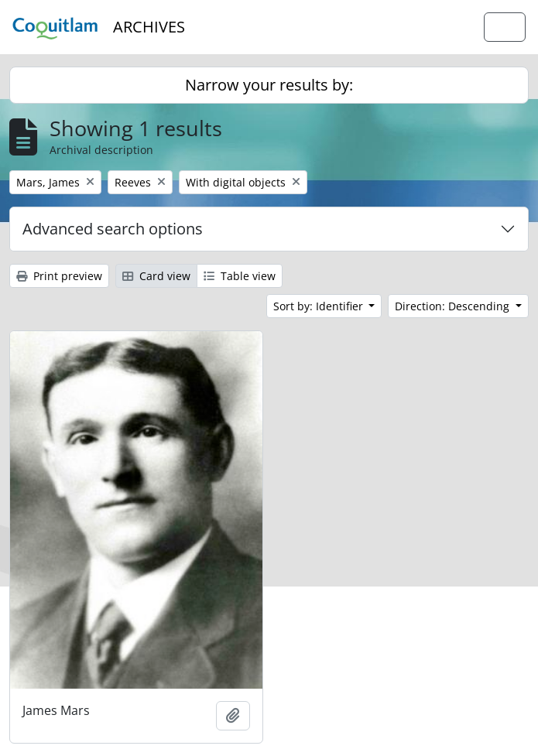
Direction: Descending (454, 306)
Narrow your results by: (269, 85)
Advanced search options (113, 229)
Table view (240, 276)
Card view (156, 276)
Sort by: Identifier (320, 306)
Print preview (59, 276)
